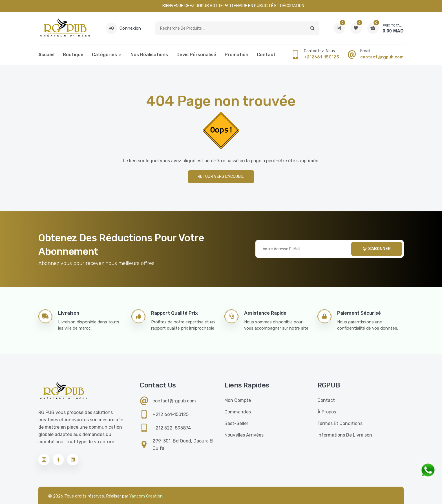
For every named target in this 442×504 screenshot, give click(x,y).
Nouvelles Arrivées (244, 435)
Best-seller (236, 423)
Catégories (104, 55)
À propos (327, 412)
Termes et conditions (340, 423)
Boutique (73, 55)
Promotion (237, 55)
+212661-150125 (321, 57)
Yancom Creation (146, 496)
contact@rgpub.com (382, 57)
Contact (266, 55)
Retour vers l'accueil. (221, 177)
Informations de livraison (345, 435)
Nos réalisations (149, 55)
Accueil (46, 55)
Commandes (238, 412)
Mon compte (238, 400)
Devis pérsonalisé (196, 55)
